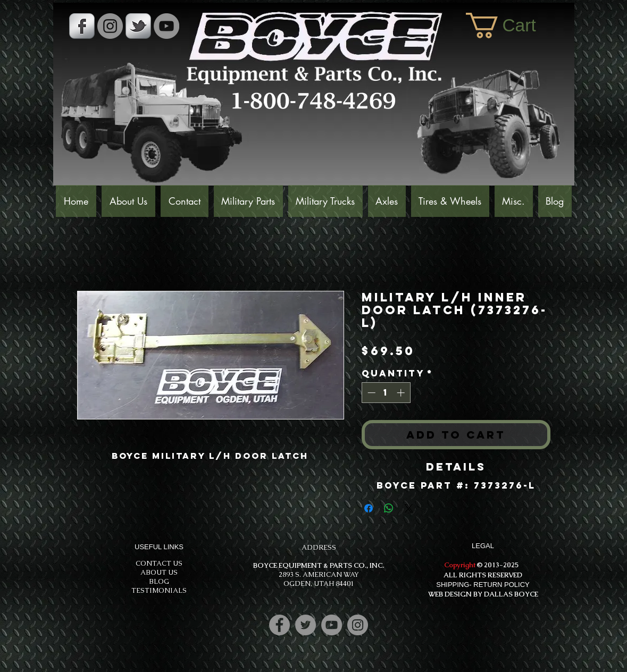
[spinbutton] (386, 393)
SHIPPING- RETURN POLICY (483, 585)
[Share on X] (409, 508)
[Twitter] (306, 625)
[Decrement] (370, 393)
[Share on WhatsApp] (389, 508)
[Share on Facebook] (369, 508)
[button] (515, 26)
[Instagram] (358, 625)
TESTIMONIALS (159, 590)
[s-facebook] (82, 26)
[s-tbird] (138, 26)
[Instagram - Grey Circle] (110, 26)
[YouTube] (166, 26)
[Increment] (402, 393)
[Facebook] (279, 625)
